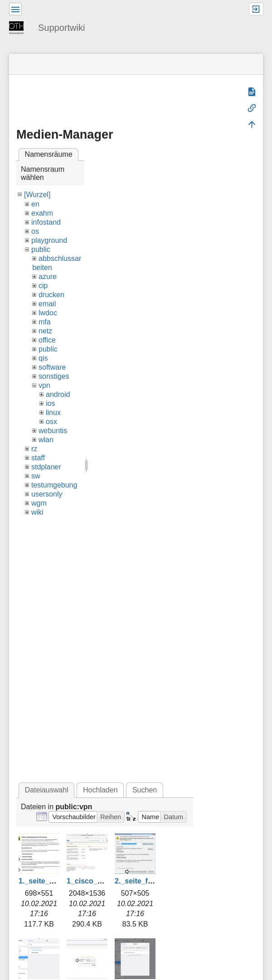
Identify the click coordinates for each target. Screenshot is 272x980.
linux (53, 413)
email (47, 304)
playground (49, 240)
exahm (42, 213)
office (47, 340)
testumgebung (54, 485)
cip (43, 286)
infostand (46, 222)
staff (38, 458)
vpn (44, 385)
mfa (45, 322)
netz (45, 331)
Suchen (145, 790)
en (35, 204)
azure (48, 277)
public (41, 249)
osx (51, 422)
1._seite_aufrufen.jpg (55, 881)
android (58, 394)
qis (43, 358)
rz (34, 449)
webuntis (53, 431)
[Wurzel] (37, 195)
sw (36, 476)
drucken (51, 295)
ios (50, 403)
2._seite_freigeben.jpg (153, 881)
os (35, 231)
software (52, 367)
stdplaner (46, 467)
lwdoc (48, 313)
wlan (46, 440)
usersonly (47, 494)
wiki (37, 512)
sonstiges (54, 376)
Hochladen (100, 790)
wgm (39, 503)
